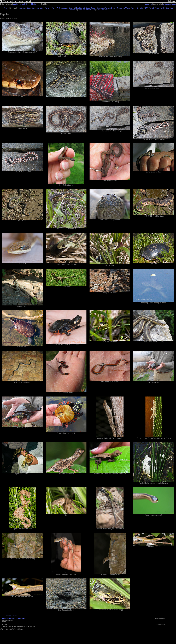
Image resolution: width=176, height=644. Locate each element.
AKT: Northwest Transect (66, 8)
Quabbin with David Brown (86, 8)
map (174, 4)
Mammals (35, 8)
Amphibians (21, 8)
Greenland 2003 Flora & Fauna (148, 8)
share (15, 616)
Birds (29, 8)
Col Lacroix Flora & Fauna (126, 8)
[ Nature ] (35, 4)
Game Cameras (102, 10)
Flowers (48, 8)
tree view (148, 4)
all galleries (24, 4)
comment (8, 616)
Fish (42, 8)
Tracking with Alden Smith (106, 8)
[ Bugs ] (5, 8)
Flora (54, 8)
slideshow (167, 4)
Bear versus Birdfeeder (86, 10)
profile (16, 4)
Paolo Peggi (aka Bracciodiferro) (14, 618)
